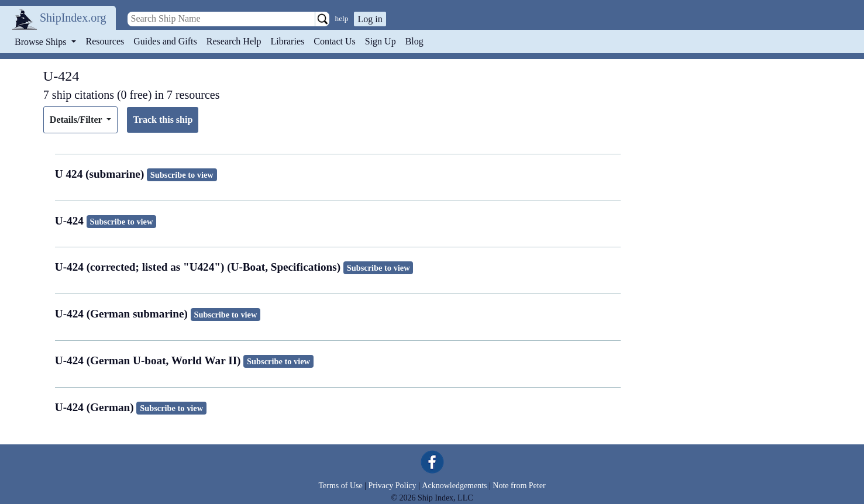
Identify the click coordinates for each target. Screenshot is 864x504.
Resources (105, 41)
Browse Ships (42, 42)
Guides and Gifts (165, 41)
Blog (414, 41)
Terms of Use (340, 486)
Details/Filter (77, 120)
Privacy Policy (392, 486)
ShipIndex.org (73, 18)
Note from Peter (519, 486)
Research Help (234, 41)
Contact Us (335, 41)
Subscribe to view (182, 175)
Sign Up (381, 41)
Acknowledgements (454, 486)
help (342, 18)
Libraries (287, 41)
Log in (370, 19)
